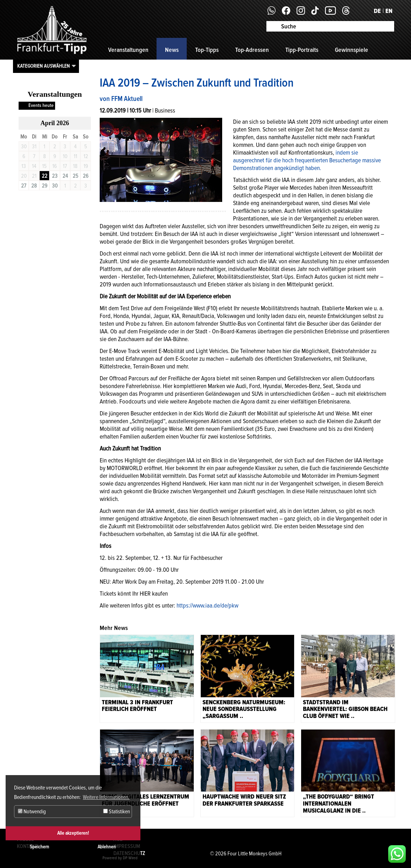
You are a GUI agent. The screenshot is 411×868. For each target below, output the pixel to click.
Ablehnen (107, 847)
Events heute (41, 105)
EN (389, 11)
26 (86, 176)
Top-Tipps (207, 50)
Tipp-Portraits (302, 50)
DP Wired (130, 858)
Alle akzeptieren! (73, 833)
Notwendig (32, 812)
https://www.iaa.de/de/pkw (207, 605)
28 (34, 186)
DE (377, 11)
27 (24, 186)
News (172, 50)
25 (75, 176)
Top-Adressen (252, 50)
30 (55, 186)
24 (65, 176)
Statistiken (117, 812)
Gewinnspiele (352, 50)
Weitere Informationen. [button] (106, 797)
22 (45, 176)
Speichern (39, 847)
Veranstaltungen (128, 50)
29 (45, 186)
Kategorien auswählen (44, 66)
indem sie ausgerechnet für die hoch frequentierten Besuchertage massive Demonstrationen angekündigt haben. (307, 160)
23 (55, 176)
